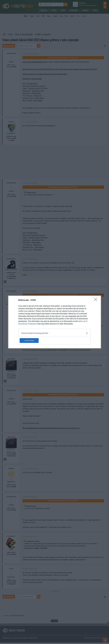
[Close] (96, 300)
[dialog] (55, 322)
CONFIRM (31, 340)
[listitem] (55, 333)
